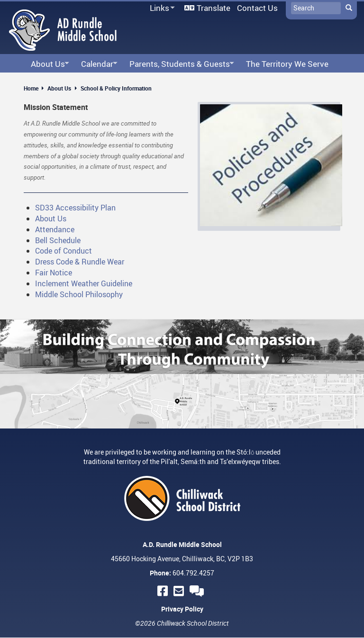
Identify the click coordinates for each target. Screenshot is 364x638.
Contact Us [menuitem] (257, 8)
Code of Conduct (64, 251)
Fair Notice (54, 273)
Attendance (55, 229)
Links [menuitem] (161, 8)
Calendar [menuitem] (96, 64)
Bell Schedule (58, 240)
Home (31, 88)
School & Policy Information (116, 88)
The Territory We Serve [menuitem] (287, 64)
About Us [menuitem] (47, 64)
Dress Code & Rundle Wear (80, 262)
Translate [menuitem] (214, 8)
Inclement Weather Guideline (84, 283)
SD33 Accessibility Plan (75, 208)
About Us (59, 88)
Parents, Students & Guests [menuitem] (179, 64)
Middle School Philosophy (79, 294)
